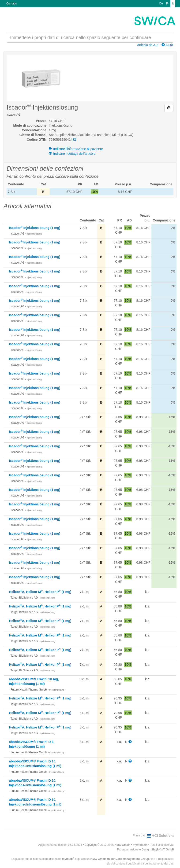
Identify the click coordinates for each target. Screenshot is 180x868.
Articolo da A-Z (148, 45)
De (161, 4)
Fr (167, 4)
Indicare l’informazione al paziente (76, 149)
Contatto (12, 4)
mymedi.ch (140, 845)
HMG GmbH (122, 845)
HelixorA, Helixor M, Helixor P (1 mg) (40, 592)
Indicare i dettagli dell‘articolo (72, 154)
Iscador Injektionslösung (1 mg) (35, 228)
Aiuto (167, 45)
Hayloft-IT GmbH (163, 850)
